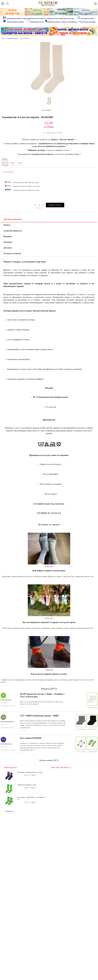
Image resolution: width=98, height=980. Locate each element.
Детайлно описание (13, 219)
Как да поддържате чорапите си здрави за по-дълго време (49, 622)
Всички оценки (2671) (49, 760)
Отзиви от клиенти (12, 253)
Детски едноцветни (25, 38)
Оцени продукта (47, 110)
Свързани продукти (13, 231)
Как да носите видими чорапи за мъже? (49, 674)
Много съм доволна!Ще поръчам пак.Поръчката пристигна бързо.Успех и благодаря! (41, 703)
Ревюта (7, 225)
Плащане (8, 242)
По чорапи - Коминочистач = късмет (30, 772)
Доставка (8, 248)
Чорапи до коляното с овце (27, 785)
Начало (3, 38)
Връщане (8, 236)
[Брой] (39, 205)
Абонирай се (9, 811)
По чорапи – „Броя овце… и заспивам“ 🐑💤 (32, 798)
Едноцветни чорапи (12, 38)
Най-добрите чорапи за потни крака (49, 571)
